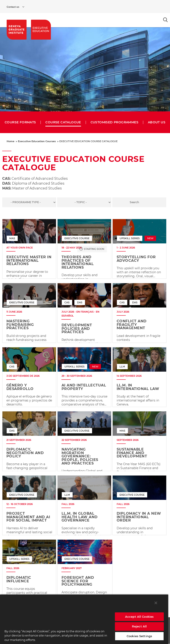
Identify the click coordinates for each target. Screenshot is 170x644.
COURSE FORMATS (20, 122)
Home (11, 141)
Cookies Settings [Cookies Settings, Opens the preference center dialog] (139, 636)
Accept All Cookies (139, 617)
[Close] (156, 603)
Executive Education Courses (37, 141)
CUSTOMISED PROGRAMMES (114, 122)
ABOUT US (157, 122)
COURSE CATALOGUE (63, 122)
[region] (84, 619)
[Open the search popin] (165, 20)
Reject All (139, 626)
